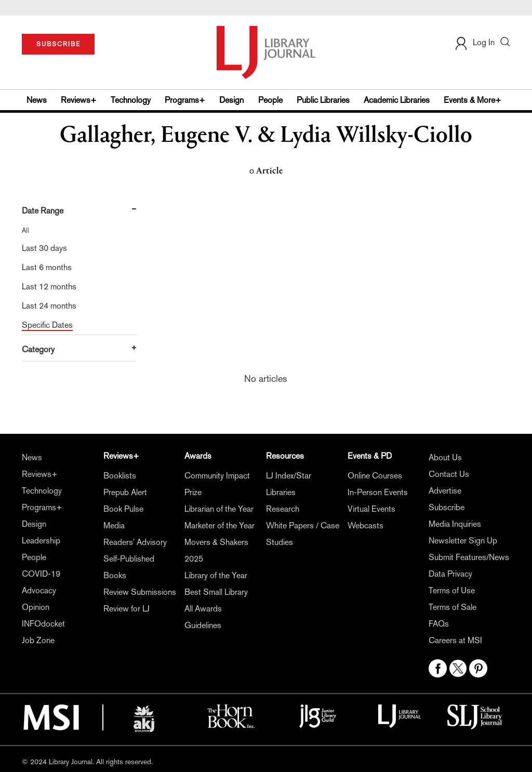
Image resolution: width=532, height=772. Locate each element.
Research (283, 509)
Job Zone (38, 640)
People (270, 100)
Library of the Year (216, 575)
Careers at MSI (455, 640)
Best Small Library (216, 592)
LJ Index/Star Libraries (289, 484)
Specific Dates (47, 325)
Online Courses (375, 476)
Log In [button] (474, 42)
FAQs (439, 624)
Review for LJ (127, 609)
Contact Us (449, 474)
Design (231, 100)
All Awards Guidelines (203, 617)
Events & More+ (473, 100)
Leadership (41, 541)
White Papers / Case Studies (303, 534)
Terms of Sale (453, 607)
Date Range (43, 211)
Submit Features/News (469, 557)
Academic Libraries (397, 100)
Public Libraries (323, 100)
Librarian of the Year (219, 509)
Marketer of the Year (220, 525)
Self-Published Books (129, 567)
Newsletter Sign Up (463, 541)
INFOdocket (43, 624)
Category (38, 349)
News (37, 100)
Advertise (445, 491)
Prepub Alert (125, 492)
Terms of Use (452, 590)
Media (114, 525)
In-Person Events (378, 492)
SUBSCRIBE (58, 44)
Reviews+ (79, 100)
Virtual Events (371, 509)
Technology (131, 100)
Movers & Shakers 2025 (216, 550)
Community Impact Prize (217, 484)
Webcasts (365, 525)
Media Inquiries (455, 524)
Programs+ (185, 100)
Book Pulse (123, 509)
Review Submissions (140, 592)
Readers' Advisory (135, 542)
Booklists (120, 476)
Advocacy (39, 590)
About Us (445, 457)
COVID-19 (41, 574)
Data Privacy (450, 574)
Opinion (36, 607)
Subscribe (447, 507)
